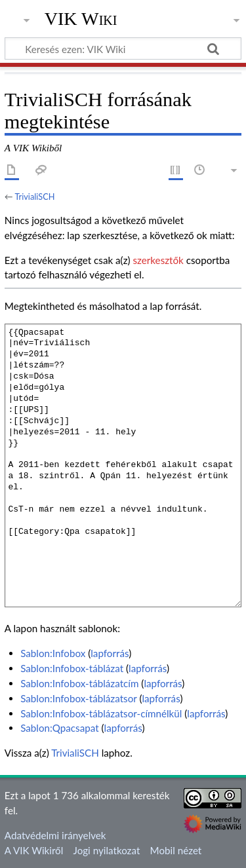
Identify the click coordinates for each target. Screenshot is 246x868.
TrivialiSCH (34, 197)
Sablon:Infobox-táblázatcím (79, 683)
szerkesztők (158, 260)
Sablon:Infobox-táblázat (72, 668)
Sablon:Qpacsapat (60, 728)
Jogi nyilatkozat (107, 850)
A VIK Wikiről (34, 850)
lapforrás (110, 653)
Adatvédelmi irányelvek (55, 835)
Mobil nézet (176, 850)
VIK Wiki (81, 19)
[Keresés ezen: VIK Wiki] (123, 48)
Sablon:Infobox (53, 653)
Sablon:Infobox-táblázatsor (78, 698)
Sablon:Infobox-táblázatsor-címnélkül (101, 713)
